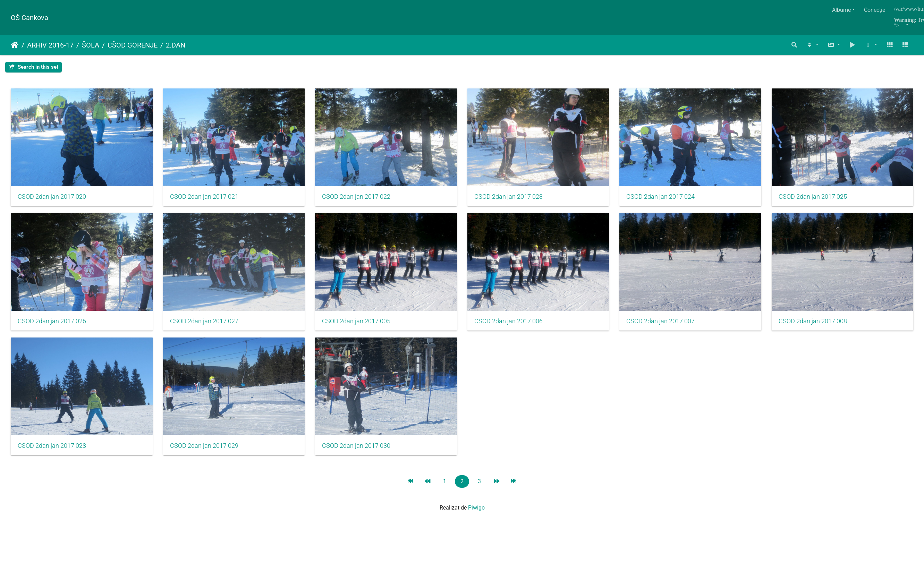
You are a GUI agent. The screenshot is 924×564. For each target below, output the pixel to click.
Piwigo (476, 509)
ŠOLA (91, 45)
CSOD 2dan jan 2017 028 (358, 447)
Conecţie (875, 10)
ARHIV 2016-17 (50, 45)
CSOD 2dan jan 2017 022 (358, 197)
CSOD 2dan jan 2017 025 (52, 322)
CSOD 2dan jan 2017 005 (511, 322)
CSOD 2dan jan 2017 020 (52, 197)
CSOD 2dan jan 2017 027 (358, 322)
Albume (841, 10)
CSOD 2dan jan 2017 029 (511, 447)
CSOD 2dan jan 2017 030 (664, 447)
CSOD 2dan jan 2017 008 (205, 447)
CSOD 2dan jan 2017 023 (511, 197)
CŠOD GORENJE (133, 45)
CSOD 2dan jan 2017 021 (205, 197)
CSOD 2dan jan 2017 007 (52, 447)
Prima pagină (15, 45)
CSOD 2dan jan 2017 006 (664, 322)
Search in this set (33, 67)
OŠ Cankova (29, 18)
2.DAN (176, 45)
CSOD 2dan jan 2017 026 (205, 322)
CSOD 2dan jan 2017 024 (664, 197)
